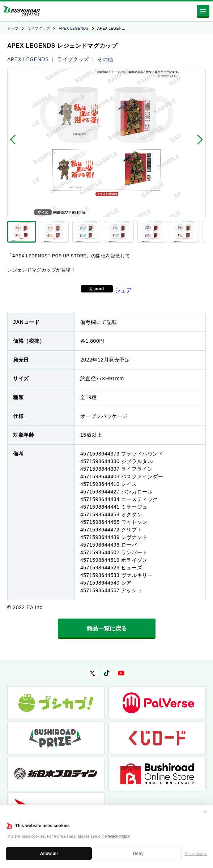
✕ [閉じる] (205, 812)
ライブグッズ (39, 28)
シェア (123, 290)
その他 (105, 59)
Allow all (49, 854)
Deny (138, 854)
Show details (196, 854)
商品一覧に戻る (107, 628)
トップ (13, 28)
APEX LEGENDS (74, 28)
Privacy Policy (118, 836)
